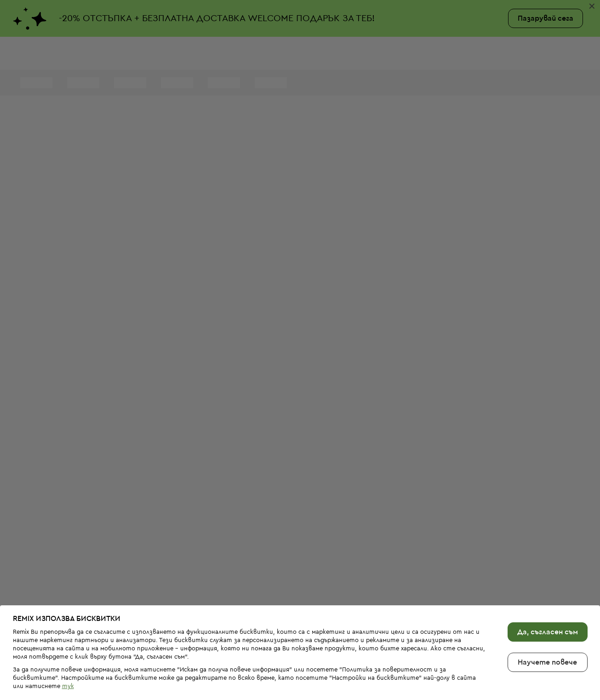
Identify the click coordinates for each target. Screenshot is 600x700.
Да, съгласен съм (548, 611)
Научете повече (547, 641)
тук (68, 665)
